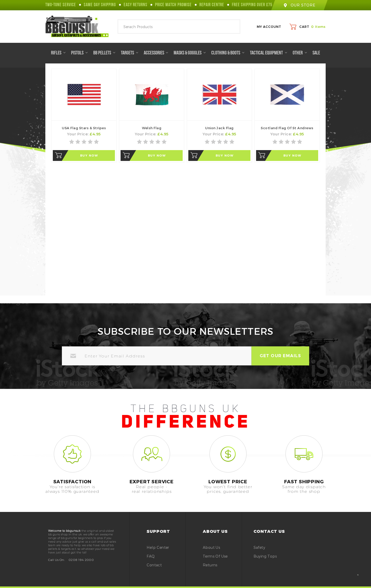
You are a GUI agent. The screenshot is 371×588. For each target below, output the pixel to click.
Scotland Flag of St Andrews (287, 128)
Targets (129, 53)
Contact (154, 565)
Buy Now (89, 155)
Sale (316, 53)
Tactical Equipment (268, 53)
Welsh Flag (152, 128)
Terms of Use (215, 556)
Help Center (158, 547)
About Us (211, 547)
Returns (210, 565)
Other (300, 53)
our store (299, 5)
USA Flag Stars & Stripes (84, 128)
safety (259, 547)
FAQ (151, 556)
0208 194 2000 (81, 560)
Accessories (156, 53)
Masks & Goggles (190, 53)
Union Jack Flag (219, 128)
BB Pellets (104, 53)
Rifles (58, 53)
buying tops (265, 556)
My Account (269, 27)
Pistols (79, 53)
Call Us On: (56, 560)
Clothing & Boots (228, 53)
